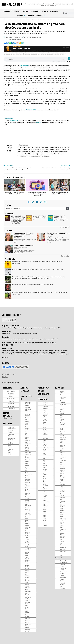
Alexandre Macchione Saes (28, 409)
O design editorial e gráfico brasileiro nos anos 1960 (58, 234)
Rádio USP (21, 15)
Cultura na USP (63, 420)
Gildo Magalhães (28, 505)
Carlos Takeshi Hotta (27, 423)
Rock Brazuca (62, 515)
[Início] (5, 19)
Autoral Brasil (62, 409)
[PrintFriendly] (22, 43)
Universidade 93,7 (63, 530)
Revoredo (62, 512)
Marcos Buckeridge (28, 591)
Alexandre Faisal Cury (45, 407)
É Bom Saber (62, 442)
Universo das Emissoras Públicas (63, 535)
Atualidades (7, 11)
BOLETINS (58, 558)
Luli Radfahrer (45, 474)
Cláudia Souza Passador (28, 439)
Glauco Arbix (44, 441)
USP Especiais (62, 544)
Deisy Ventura (27, 457)
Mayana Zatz (45, 489)
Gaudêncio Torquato (28, 498)
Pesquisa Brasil (62, 498)
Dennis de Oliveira (28, 461)
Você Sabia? (62, 555)
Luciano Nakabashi (45, 470)
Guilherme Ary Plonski (28, 514)
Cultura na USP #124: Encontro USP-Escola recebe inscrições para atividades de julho (61, 218)
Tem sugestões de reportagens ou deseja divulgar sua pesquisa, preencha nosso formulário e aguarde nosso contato (31, 328)
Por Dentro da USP (11, 450)
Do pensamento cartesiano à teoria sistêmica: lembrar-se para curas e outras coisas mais (24, 235)
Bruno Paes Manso (28, 419)
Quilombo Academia (63, 506)
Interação (62, 453)
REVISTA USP (43, 388)
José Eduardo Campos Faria (27, 560)
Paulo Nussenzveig (46, 501)
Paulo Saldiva (44, 509)
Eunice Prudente (45, 430)
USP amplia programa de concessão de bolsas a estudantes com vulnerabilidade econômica (39, 293)
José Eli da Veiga (45, 466)
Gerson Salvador (27, 501)
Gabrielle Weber (27, 494)
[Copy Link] (20, 43)
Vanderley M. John (28, 630)
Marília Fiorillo (44, 478)
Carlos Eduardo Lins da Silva (45, 421)
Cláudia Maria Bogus (27, 433)
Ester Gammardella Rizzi (29, 474)
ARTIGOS (24, 388)
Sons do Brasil (62, 526)
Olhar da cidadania (62, 487)
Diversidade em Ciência (63, 438)
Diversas (62, 436)
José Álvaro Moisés (46, 458)
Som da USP (62, 523)
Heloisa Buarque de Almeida (28, 522)
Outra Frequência (63, 495)
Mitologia (62, 468)
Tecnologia (30, 15)
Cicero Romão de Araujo (28, 428)
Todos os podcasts (65, 227)
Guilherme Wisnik (45, 445)
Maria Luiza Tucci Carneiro (28, 599)
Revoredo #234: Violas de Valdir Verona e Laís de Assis (40, 217)
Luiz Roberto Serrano (27, 581)
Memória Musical (62, 465)
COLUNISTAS (43, 399)
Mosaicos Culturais (63, 471)
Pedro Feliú (28, 619)
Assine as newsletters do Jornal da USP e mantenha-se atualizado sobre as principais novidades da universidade (30, 339)
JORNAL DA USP (12, 4)
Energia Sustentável (11, 443)
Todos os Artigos (65, 256)
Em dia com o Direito (63, 446)
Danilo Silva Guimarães (28, 453)
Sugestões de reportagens (11, 326)
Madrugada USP (63, 458)
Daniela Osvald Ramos (27, 449)
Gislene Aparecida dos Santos (28, 509)
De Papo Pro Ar (62, 429)
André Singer (44, 411)
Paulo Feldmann (28, 616)
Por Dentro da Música (63, 502)
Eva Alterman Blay (28, 486)
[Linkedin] (12, 43)
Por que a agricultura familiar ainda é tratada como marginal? (24, 246)
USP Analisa (62, 540)
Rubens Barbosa (45, 525)
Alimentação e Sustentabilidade (12, 428)
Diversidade (36, 11)
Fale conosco (7, 331)
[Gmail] (17, 43)
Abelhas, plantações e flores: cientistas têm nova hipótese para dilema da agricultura (37, 262)
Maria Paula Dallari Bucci (28, 604)
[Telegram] (15, 43)
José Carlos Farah (44, 462)
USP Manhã (63, 547)
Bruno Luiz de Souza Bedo (45, 415)
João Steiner (44, 454)
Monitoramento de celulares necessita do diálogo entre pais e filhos (37, 194)
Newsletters (6, 337)
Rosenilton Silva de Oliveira (28, 626)
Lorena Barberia (27, 571)
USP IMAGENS (44, 394)
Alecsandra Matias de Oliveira (28, 404)
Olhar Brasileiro (62, 484)
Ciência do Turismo (11, 432)
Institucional (55, 11)
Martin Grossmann (46, 485)
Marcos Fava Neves (28, 594)
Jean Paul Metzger (28, 546)
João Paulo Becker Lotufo (46, 449)
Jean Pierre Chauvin (28, 549)
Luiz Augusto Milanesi (27, 576)
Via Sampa (63, 549)
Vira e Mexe (63, 552)
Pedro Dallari (44, 512)
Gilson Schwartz (45, 434)
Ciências (17, 11)
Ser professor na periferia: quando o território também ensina (33, 285)
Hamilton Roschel (28, 518)
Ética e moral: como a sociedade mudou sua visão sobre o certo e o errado (38, 269)
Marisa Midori (44, 481)
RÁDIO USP (60, 388)
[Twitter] (7, 43)
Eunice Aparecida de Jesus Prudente (28, 480)
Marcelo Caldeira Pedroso (27, 586)
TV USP (41, 391)
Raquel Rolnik (44, 516)
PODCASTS (8, 423)
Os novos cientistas (63, 491)
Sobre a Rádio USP (63, 392)
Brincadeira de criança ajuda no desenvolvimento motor (60, 193)
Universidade (41, 15)
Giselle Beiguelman (46, 438)
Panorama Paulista (11, 446)
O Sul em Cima (62, 480)
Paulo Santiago (45, 505)
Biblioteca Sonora (63, 413)
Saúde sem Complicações (64, 519)
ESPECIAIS (25, 391)
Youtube (39, 123)
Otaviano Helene (28, 608)
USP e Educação (10, 454)
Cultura (26, 11)
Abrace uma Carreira (63, 398)
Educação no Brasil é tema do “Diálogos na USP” (14, 193)
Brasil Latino (62, 416)
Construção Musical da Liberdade (63, 424)
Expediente (6, 357)
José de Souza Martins (27, 554)
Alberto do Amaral (45, 404)
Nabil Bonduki (45, 492)
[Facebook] (5, 43)
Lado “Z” (62, 455)
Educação (45, 11)
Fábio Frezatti (27, 490)
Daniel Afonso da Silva (28, 444)
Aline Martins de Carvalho (28, 414)
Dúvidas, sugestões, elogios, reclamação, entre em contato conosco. (20, 333)
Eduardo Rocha (10, 37)
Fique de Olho (14, 120)
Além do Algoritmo (63, 402)
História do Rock (63, 450)
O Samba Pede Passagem (63, 475)
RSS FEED (5, 377)
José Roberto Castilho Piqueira (27, 566)
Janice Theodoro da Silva (28, 541)
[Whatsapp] (10, 43)
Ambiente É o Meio (63, 405)
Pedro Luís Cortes (28, 622)
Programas (63, 395)
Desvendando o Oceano (11, 439)
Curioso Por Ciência (11, 435)
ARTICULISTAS (26, 398)
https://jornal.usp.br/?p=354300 (33, 37)
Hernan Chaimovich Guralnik (28, 527)
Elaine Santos (27, 464)
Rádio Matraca (62, 509)
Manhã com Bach (63, 461)
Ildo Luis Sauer (27, 537)
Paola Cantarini (28, 612)
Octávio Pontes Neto (45, 497)
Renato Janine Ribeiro (45, 520)
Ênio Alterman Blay (28, 469)
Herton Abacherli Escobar (28, 532)
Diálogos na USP (63, 433)
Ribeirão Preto (8, 418)
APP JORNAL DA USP (9, 374)
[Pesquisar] (68, 209)
